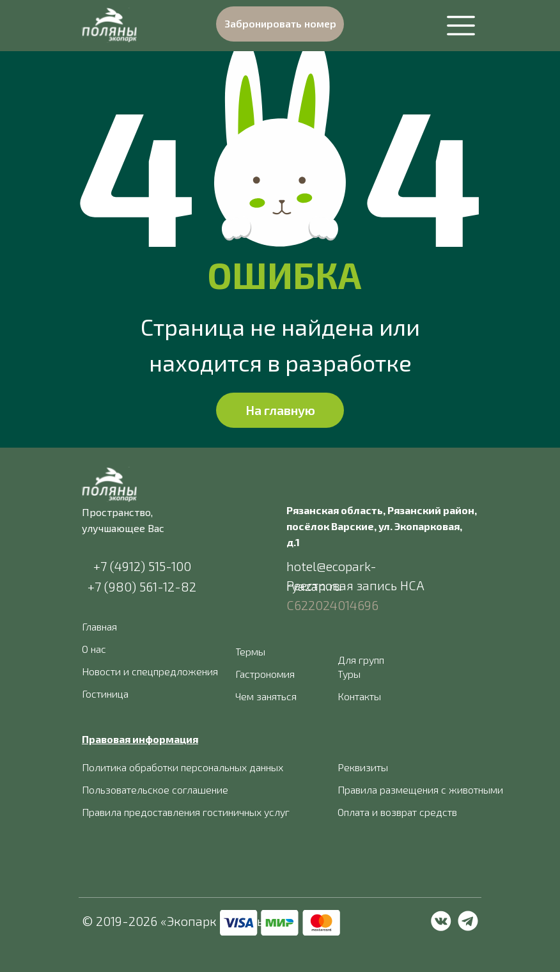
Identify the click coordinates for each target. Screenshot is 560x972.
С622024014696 (332, 605)
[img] (109, 25)
